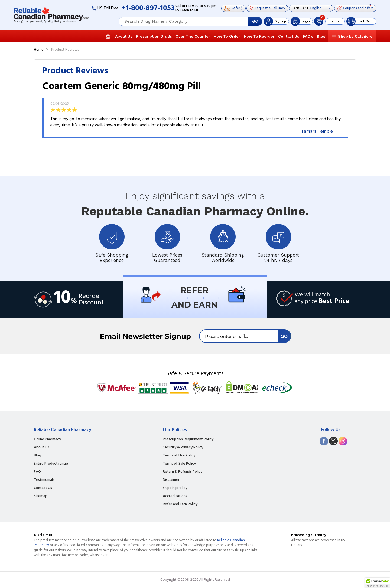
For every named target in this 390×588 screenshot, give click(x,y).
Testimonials (44, 480)
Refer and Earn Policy (180, 504)
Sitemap (41, 496)
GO (255, 21)
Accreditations (175, 496)
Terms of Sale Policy (179, 464)
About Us (124, 36)
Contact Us (289, 36)
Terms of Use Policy (179, 456)
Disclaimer (171, 480)
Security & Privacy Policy (183, 448)
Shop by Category (355, 36)
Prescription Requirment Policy (188, 439)
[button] (378, 583)
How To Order (227, 36)
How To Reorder (259, 36)
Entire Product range (51, 464)
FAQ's (308, 36)
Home (39, 50)
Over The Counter (193, 36)
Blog (321, 36)
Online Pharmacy (47, 439)
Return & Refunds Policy (183, 472)
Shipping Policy (175, 488)
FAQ (37, 472)
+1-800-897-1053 (148, 9)
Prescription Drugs (154, 36)
